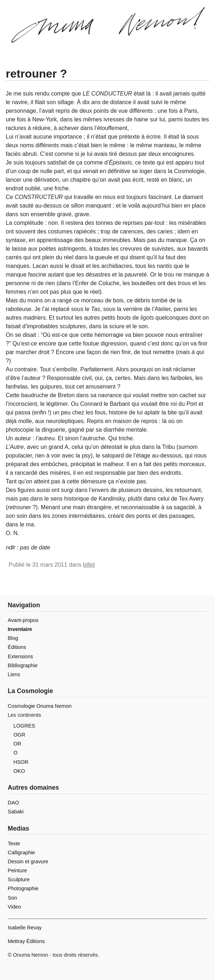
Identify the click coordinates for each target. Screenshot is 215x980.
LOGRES (24, 726)
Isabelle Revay (25, 928)
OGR (20, 735)
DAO (13, 803)
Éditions (17, 647)
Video (15, 907)
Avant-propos (23, 620)
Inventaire (20, 629)
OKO (19, 771)
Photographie (23, 888)
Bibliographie (23, 665)
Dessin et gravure (28, 861)
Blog (13, 638)
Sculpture (19, 879)
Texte (14, 844)
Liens (14, 674)
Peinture (18, 870)
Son (13, 898)
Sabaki (16, 812)
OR (18, 744)
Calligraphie (22, 853)
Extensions (20, 656)
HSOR (21, 762)
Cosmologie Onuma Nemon (40, 706)
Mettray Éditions (26, 941)
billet (89, 565)
